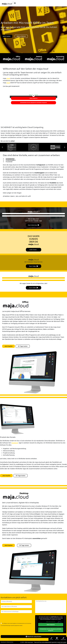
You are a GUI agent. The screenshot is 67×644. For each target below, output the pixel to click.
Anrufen (51, 639)
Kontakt (57, 639)
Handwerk (15, 443)
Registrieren (63, 639)
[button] (2, 147)
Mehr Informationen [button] (51, 622)
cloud (8, 78)
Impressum (3, 642)
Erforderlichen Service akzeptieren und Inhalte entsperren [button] (34, 103)
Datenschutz (10, 642)
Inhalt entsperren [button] (33, 98)
